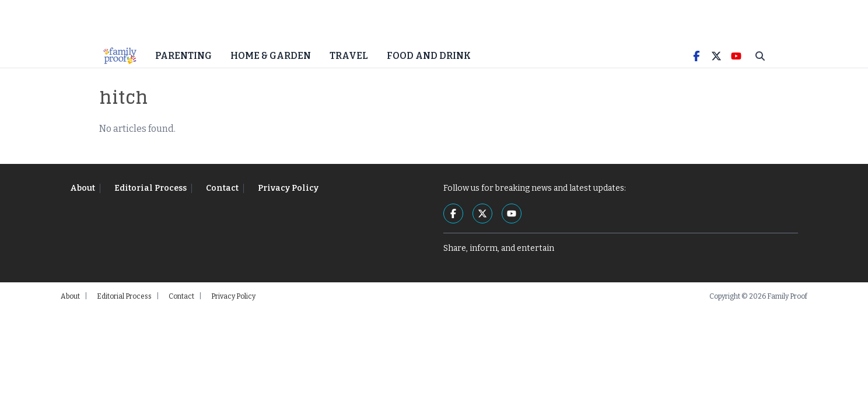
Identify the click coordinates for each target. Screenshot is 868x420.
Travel (349, 64)
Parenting (183, 64)
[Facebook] (696, 64)
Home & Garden (271, 64)
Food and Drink (429, 64)
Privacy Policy (288, 196)
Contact (222, 196)
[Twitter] (716, 64)
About (83, 196)
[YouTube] (736, 64)
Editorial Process (150, 196)
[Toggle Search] (760, 64)
